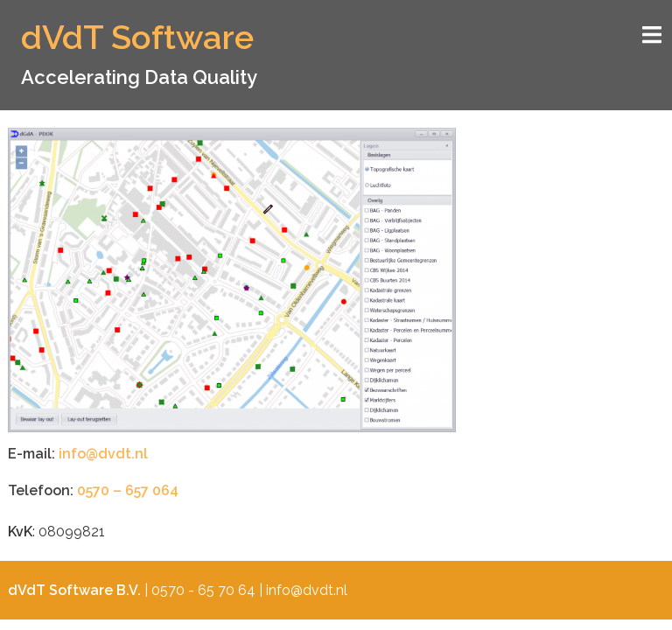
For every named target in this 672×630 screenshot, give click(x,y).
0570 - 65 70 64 (203, 590)
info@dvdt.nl (103, 454)
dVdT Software (137, 37)
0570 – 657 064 (128, 490)
